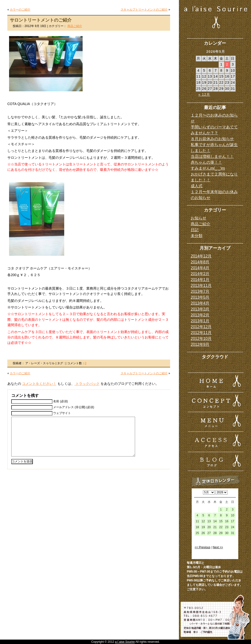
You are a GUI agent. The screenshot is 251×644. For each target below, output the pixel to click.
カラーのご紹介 (20, 10)
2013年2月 (200, 315)
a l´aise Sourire (125, 642)
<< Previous (202, 547)
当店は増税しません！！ (212, 156)
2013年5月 (200, 297)
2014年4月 (200, 268)
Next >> (218, 547)
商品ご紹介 (75, 26)
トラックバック (87, 384)
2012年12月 (201, 327)
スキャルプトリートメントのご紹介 (144, 10)
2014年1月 (200, 280)
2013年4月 (200, 303)
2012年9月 (200, 344)
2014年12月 (201, 256)
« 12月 (204, 94)
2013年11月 (201, 286)
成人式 (197, 186)
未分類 (197, 236)
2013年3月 (200, 309)
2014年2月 (200, 274)
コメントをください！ (39, 384)
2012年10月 (201, 339)
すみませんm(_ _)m (208, 168)
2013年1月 (200, 321)
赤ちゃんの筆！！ (206, 162)
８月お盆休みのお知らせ (212, 139)
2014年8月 (200, 262)
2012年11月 (201, 333)
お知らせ (199, 218)
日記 (195, 230)
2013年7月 (200, 291)
